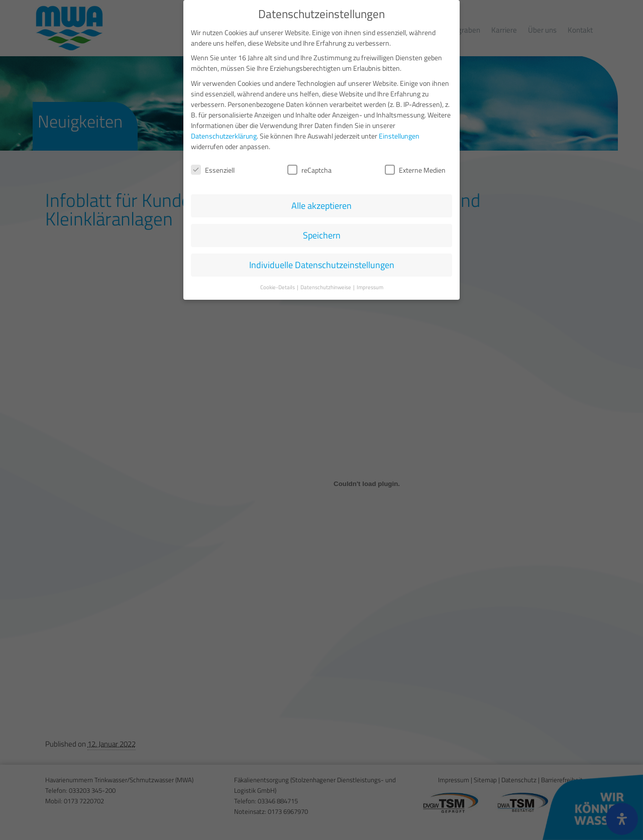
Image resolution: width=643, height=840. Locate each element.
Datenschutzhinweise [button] (326, 286)
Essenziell (213, 168)
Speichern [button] (322, 234)
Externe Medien (415, 168)
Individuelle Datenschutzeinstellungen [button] (322, 263)
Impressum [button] (370, 286)
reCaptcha (309, 168)
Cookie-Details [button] (278, 286)
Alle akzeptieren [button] (321, 204)
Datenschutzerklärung (224, 134)
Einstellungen (399, 134)
